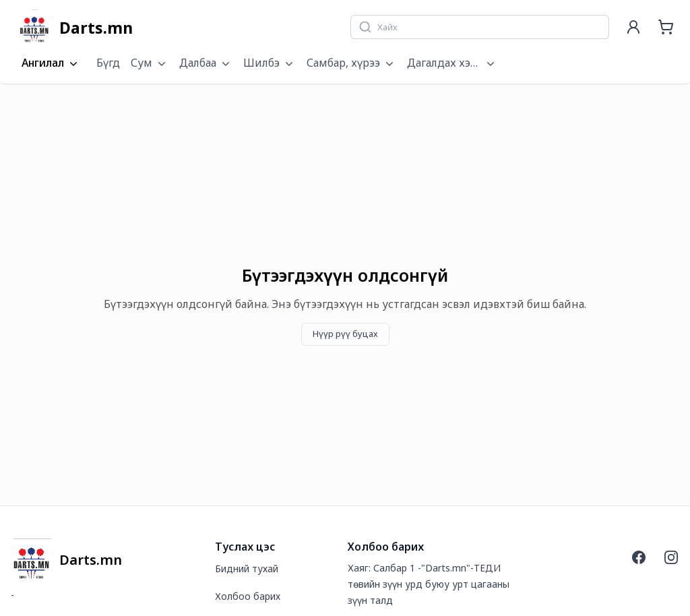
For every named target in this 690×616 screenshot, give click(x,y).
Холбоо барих (248, 596)
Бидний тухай (247, 568)
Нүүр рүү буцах (345, 334)
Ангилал (51, 63)
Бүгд (108, 63)
